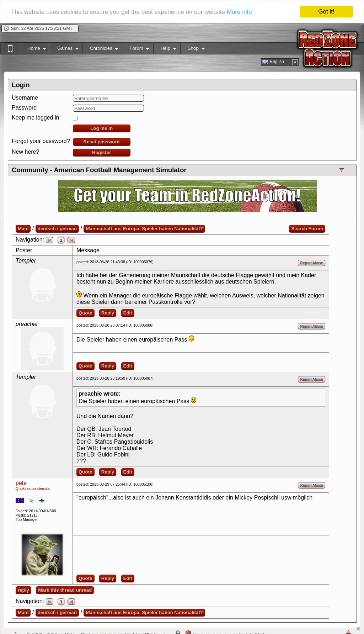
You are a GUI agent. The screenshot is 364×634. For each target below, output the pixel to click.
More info (239, 12)
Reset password (102, 142)
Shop (192, 50)
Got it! (326, 12)
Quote (85, 313)
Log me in (101, 128)
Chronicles (100, 50)
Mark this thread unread (65, 590)
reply (23, 590)
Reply (108, 313)
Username (25, 98)
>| (71, 240)
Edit (128, 313)
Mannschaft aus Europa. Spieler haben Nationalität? (144, 229)
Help (165, 50)
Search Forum (307, 229)
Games (64, 50)
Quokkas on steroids (33, 488)
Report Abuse (312, 263)
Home (33, 50)
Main (23, 229)
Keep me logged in (35, 118)
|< (50, 240)
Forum (135, 50)
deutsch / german (57, 229)
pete (21, 483)
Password (24, 108)
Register (101, 152)
